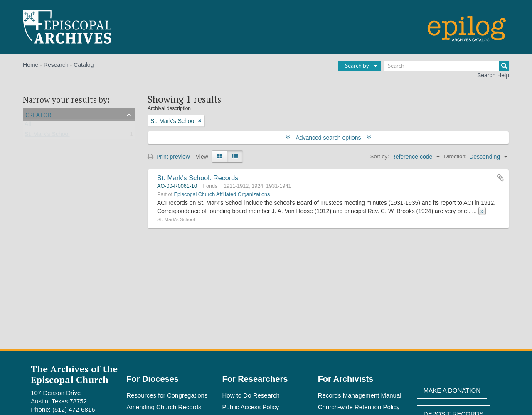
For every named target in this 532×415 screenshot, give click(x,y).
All (28, 126)
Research (56, 65)
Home (31, 65)
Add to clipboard (500, 178)
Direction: (455, 156)
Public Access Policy (251, 407)
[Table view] (235, 157)
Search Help (493, 75)
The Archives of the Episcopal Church (74, 374)
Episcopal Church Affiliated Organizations (222, 194)
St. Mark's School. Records (198, 178)
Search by (357, 66)
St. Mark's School (47, 136)
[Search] (447, 66)
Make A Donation (452, 390)
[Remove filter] (200, 121)
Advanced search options (329, 138)
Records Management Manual (360, 395)
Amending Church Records (164, 407)
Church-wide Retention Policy (359, 407)
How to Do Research (251, 395)
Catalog (84, 65)
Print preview (169, 157)
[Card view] (219, 157)
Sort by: (380, 156)
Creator (38, 114)
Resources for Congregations (167, 395)
